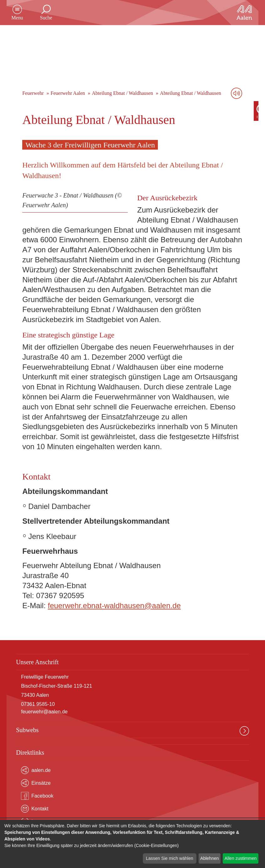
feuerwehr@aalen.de (44, 712)
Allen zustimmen (241, 858)
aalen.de (36, 770)
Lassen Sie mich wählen (170, 858)
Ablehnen (209, 858)
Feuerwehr (33, 93)
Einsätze (36, 783)
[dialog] (132, 844)
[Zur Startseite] (237, 13)
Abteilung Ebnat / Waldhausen (122, 93)
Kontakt (35, 809)
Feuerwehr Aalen (68, 93)
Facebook (37, 796)
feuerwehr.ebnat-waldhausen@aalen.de (114, 606)
